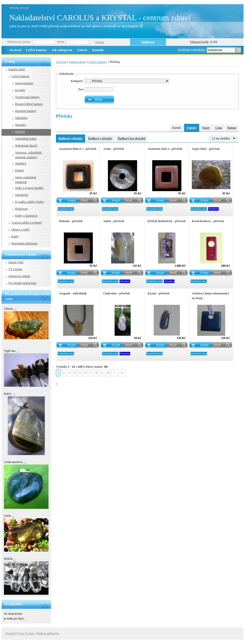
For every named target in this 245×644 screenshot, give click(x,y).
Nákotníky (21, 118)
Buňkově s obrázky (71, 138)
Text (81, 89)
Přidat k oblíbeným (48, 633)
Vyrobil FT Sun (14, 633)
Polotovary (22, 209)
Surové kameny (24, 83)
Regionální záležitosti (24, 243)
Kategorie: (77, 81)
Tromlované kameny (27, 97)
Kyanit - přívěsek (159, 293)
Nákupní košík (199, 42)
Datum (232, 128)
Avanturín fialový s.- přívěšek (78, 149)
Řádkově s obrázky (100, 138)
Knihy (15, 236)
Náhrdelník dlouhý (26, 146)
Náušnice (21, 163)
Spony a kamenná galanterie (26, 180)
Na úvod (15, 50)
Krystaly (20, 90)
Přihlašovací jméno (19, 42)
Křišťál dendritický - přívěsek (167, 221)
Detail (84, 200)
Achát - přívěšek (114, 149)
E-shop (30, 633)
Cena (219, 128)
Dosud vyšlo (16, 262)
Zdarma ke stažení (19, 276)
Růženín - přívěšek (71, 221)
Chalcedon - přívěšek (117, 293)
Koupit (72, 200)
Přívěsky (20, 132)
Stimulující (22, 195)
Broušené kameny (26, 111)
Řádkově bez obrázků (132, 138)
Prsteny (20, 170)
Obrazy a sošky (21, 230)
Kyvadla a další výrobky (30, 202)
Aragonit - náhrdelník (73, 293)
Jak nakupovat (62, 50)
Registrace (148, 42)
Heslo (61, 42)
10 (108, 373)
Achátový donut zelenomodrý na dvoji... (210, 296)
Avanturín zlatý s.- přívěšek (165, 149)
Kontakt (98, 50)
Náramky (21, 125)
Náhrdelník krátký (26, 139)
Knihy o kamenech (26, 216)
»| (122, 373)
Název (206, 128)
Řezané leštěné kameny (29, 104)
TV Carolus (15, 269)
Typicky (192, 128)
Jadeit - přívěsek (114, 221)
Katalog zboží (17, 69)
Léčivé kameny (37, 50)
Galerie (82, 50)
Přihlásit (100, 42)
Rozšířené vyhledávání (192, 50)
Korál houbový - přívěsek (208, 221)
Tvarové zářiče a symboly (27, 223)
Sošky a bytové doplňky (29, 188)
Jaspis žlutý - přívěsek (206, 149)
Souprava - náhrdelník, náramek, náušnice (29, 155)
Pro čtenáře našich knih (22, 283)
